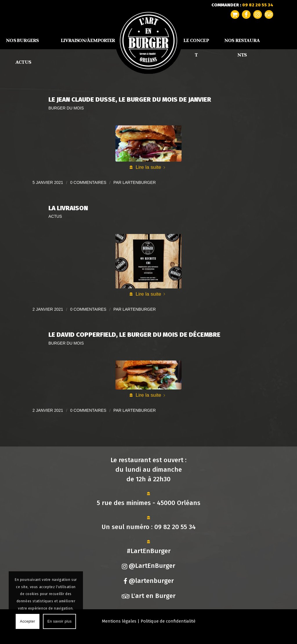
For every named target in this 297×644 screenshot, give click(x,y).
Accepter (28, 621)
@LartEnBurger (148, 566)
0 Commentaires (88, 182)
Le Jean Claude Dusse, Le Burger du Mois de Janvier (130, 99)
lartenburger (139, 182)
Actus (55, 216)
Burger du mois (66, 108)
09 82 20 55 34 (175, 527)
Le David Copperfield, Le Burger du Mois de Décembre (134, 335)
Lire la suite (151, 167)
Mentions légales (119, 621)
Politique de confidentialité (168, 621)
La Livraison (68, 208)
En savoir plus (59, 621)
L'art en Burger (148, 596)
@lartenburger (149, 581)
